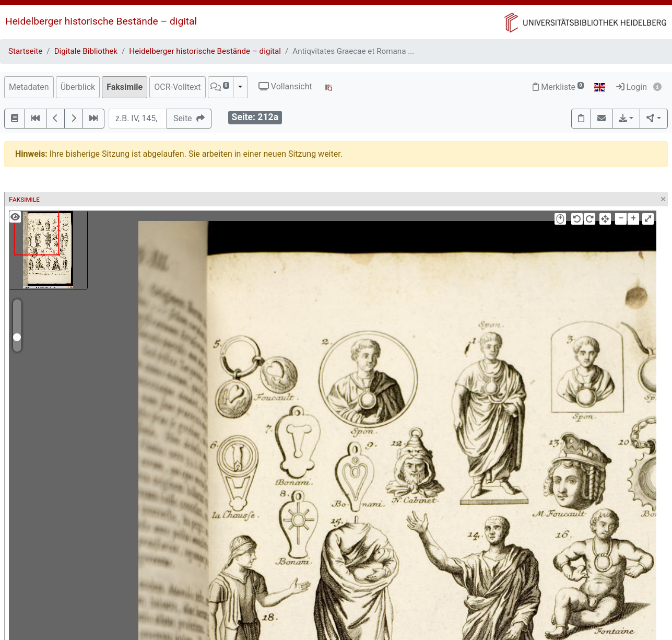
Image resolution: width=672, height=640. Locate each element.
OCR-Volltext (177, 87)
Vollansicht (285, 86)
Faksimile (125, 87)
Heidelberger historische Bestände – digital (101, 21)
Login (632, 87)
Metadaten (29, 87)
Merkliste (558, 87)
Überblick (78, 87)
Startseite (25, 51)
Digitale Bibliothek (86, 51)
